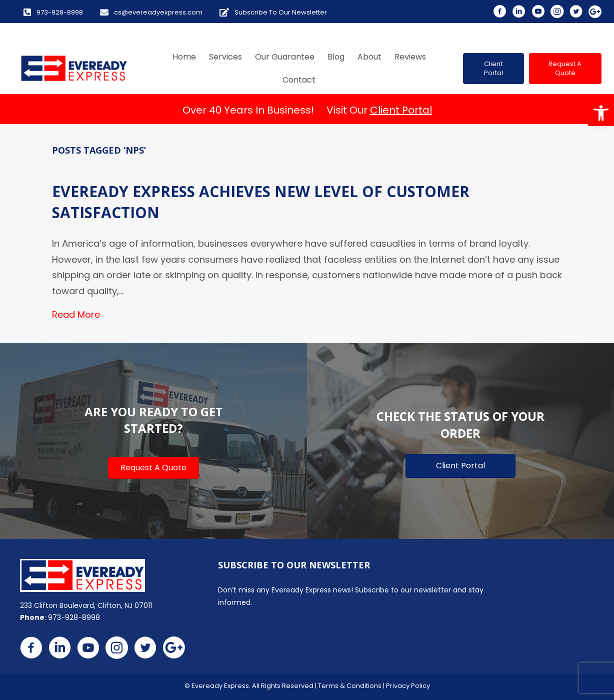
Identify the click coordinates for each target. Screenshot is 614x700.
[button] (601, 113)
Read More (76, 314)
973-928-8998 (74, 617)
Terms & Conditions (350, 686)
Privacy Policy (408, 686)
